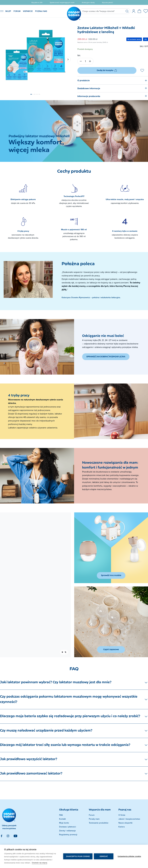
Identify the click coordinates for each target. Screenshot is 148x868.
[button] (31, 94)
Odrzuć (104, 856)
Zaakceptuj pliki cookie (78, 856)
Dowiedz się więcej (39, 863)
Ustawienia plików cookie (129, 856)
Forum (92, 815)
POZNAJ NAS (41, 11)
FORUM (17, 11)
